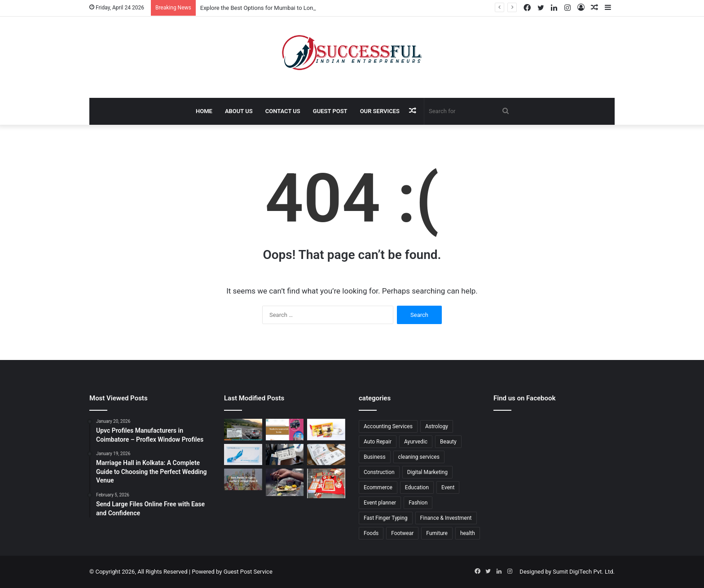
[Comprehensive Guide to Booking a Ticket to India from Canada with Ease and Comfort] (326, 455)
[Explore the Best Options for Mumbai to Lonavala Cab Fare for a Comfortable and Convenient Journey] (243, 430)
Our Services (380, 111)
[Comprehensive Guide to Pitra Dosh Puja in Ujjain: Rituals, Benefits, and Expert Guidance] (285, 482)
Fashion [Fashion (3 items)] (418, 503)
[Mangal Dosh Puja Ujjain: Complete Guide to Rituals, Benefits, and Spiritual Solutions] (326, 483)
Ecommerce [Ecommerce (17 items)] (378, 487)
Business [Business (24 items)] (375, 457)
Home (204, 111)
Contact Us (283, 111)
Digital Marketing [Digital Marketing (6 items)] (427, 472)
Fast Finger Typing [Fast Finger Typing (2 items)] (386, 518)
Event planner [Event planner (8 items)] (380, 503)
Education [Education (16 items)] (417, 487)
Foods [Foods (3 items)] (371, 533)
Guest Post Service (248, 572)
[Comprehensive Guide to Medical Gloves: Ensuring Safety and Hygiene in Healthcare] (243, 455)
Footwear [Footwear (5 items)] (402, 533)
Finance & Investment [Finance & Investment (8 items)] (446, 518)
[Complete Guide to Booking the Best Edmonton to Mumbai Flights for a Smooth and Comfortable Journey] (285, 455)
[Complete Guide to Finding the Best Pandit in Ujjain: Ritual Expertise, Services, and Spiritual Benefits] (243, 479)
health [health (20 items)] (468, 533)
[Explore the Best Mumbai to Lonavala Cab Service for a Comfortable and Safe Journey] (285, 430)
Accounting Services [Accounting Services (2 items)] (388, 426)
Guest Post (330, 111)
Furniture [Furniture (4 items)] (437, 533)
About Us (239, 111)
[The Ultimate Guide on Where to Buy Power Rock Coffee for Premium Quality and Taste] (326, 430)
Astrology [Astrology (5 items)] (437, 426)
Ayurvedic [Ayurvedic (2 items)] (416, 442)
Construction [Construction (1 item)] (379, 472)
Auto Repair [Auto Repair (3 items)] (378, 442)
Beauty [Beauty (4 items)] (448, 442)
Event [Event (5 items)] (448, 487)
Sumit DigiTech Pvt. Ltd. (584, 572)
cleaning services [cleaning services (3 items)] (419, 457)
